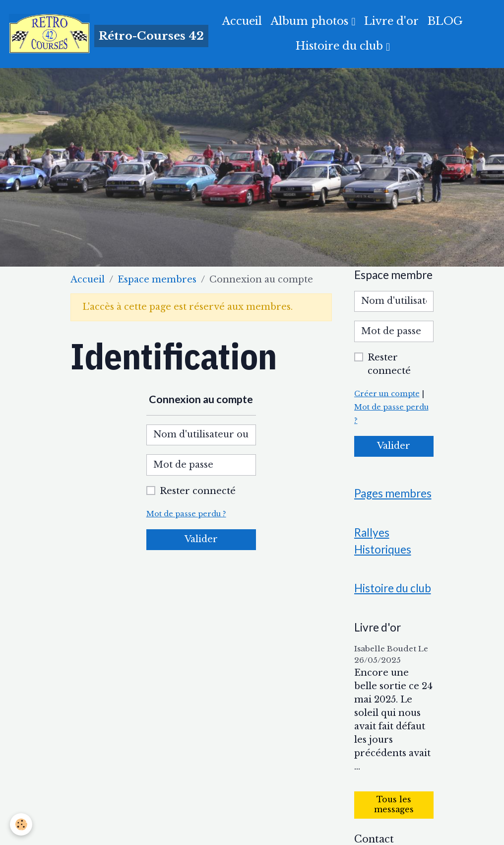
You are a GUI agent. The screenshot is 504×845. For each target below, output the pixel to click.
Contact (374, 839)
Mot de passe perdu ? (186, 514)
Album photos (311, 21)
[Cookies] (21, 824)
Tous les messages (394, 805)
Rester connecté (198, 491)
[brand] (95, 34)
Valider (201, 539)
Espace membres (157, 280)
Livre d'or (391, 21)
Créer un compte (387, 394)
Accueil (242, 21)
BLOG (445, 21)
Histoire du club (341, 46)
